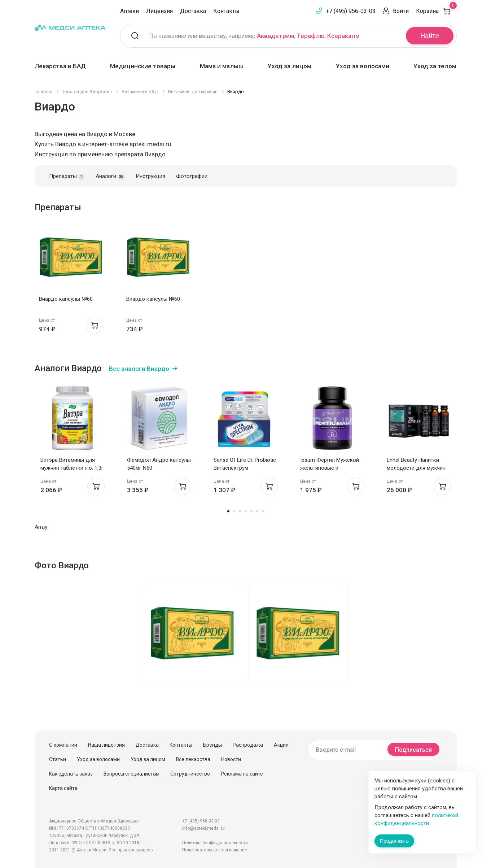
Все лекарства (193, 759)
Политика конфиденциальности (215, 843)
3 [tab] (240, 511)
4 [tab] (246, 511)
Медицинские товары (143, 66)
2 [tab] (234, 511)
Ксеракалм (343, 36)
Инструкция (150, 176)
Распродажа (248, 745)
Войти (401, 11)
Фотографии (192, 176)
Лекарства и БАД (60, 66)
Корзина (436, 11)
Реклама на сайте (242, 774)
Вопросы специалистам (131, 774)
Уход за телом (435, 66)
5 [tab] (251, 511)
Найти (429, 36)
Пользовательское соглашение (215, 850)
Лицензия (159, 11)
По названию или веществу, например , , (255, 36)
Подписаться (413, 750)
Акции (281, 745)
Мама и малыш (222, 66)
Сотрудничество (190, 774)
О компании (63, 745)
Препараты (67, 177)
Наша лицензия (106, 745)
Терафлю (311, 36)
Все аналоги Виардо (139, 369)
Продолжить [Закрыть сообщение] (394, 841)
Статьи (58, 759)
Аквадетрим (275, 36)
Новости (231, 759)
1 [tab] (228, 511)
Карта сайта (63, 788)
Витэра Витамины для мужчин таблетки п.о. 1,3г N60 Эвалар (72, 468)
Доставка (193, 11)
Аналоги (110, 177)
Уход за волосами (363, 66)
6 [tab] (257, 511)
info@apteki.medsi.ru (203, 828)
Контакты (226, 11)
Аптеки (130, 11)
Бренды (212, 745)
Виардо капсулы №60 (66, 299)
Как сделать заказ (71, 774)
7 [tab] (263, 511)
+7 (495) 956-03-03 (351, 11)
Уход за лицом (290, 66)
